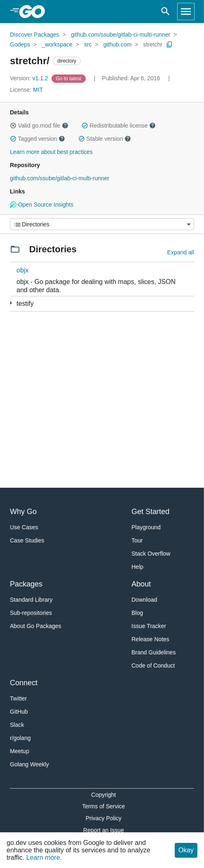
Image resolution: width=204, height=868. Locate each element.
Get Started (150, 512)
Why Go (23, 512)
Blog (137, 613)
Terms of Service (103, 806)
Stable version (105, 139)
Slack (17, 725)
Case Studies (27, 540)
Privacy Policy (104, 818)
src (88, 44)
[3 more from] (11, 303)
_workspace (57, 44)
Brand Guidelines (154, 652)
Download (144, 600)
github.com (117, 44)
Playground (146, 527)
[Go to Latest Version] (69, 78)
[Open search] (165, 12)
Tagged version (38, 139)
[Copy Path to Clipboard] (169, 44)
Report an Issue (104, 830)
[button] (13, 126)
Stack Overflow (151, 554)
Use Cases (24, 527)
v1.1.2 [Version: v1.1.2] (30, 78)
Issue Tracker (149, 626)
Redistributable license (119, 126)
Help (137, 567)
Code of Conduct (153, 666)
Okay (186, 850)
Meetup (20, 751)
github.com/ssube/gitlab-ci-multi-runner (121, 35)
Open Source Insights (42, 205)
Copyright (103, 795)
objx (22, 270)
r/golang (20, 738)
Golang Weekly (29, 764)
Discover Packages (35, 35)
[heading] (35, 12)
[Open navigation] (186, 12)
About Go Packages (36, 626)
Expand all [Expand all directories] (181, 252)
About (141, 584)
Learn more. (44, 858)
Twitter (18, 698)
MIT (38, 90)
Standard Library (31, 600)
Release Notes (150, 639)
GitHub (19, 712)
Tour (137, 540)
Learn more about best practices (51, 152)
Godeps (20, 44)
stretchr (153, 44)
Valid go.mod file (39, 126)
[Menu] (102, 224)
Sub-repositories (31, 613)
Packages (26, 584)
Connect (24, 683)
